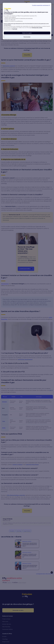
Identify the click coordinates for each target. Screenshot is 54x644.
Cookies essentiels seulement (41, 5)
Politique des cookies (37, 28)
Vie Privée (15, 29)
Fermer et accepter (27, 33)
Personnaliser (27, 37)
